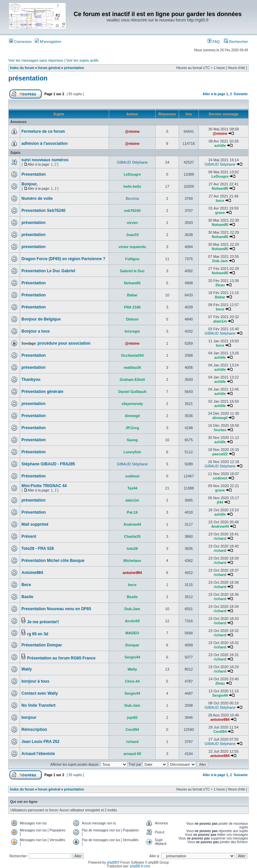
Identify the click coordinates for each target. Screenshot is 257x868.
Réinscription (34, 730)
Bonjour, (30, 184)
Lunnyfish (132, 452)
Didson (132, 319)
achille (220, 146)
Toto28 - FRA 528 (38, 548)
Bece (26, 585)
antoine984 (132, 573)
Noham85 (220, 188)
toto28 (132, 548)
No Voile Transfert (38, 705)
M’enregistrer (48, 42)
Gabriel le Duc (132, 271)
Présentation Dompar (42, 645)
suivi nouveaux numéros (45, 160)
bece (220, 200)
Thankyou (31, 380)
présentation (74, 68)
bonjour (29, 717)
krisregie (132, 331)
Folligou (132, 259)
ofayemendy (132, 404)
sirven (132, 223)
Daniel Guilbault (132, 392)
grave (220, 213)
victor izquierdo (132, 247)
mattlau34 (132, 367)
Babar (132, 295)
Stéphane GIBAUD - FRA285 (48, 464)
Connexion (20, 42)
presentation (33, 247)
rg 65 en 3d (38, 634)
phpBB (112, 862)
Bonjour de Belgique (41, 319)
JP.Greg (132, 428)
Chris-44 (132, 681)
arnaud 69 (132, 754)
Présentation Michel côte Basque (53, 561)
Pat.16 (132, 512)
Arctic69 (132, 621)
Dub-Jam (220, 261)
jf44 (220, 502)
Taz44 (132, 488)
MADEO (132, 633)
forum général (49, 68)
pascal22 (220, 454)
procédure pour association (64, 343)
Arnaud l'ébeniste (38, 754)
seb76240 (133, 211)
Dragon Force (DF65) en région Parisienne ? (63, 259)
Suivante (241, 94)
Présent (29, 536)
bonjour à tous (35, 681)
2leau (220, 285)
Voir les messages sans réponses (36, 60)
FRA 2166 (132, 307)
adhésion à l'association (45, 143)
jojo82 (132, 717)
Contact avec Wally (40, 693)
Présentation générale (42, 392)
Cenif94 (132, 730)
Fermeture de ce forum (43, 131)
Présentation (34, 283)
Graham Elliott (132, 380)
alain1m (220, 321)
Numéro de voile (37, 198)
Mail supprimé (35, 524)
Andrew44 (132, 524)
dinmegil (132, 416)
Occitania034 (132, 355)
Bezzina (132, 198)
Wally (27, 669)
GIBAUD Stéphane (132, 162)
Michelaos (132, 561)
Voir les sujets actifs (82, 60)
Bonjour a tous (36, 331)
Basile (27, 597)
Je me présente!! (43, 622)
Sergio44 (132, 657)
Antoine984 (32, 573)
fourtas (220, 430)
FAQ (214, 42)
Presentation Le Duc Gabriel (48, 271)
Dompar (133, 645)
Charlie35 (133, 536)
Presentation (34, 174)
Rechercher (236, 42)
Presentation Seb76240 (43, 211)
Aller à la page (214, 94)
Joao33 (132, 235)
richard (220, 538)
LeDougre (132, 174)
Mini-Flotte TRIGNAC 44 (44, 486)
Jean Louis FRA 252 (40, 742)
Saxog (132, 440)
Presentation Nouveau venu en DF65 (56, 609)
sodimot (132, 476)
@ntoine (132, 131)
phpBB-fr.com (140, 866)
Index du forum (22, 68)
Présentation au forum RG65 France (61, 658)
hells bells (132, 186)
